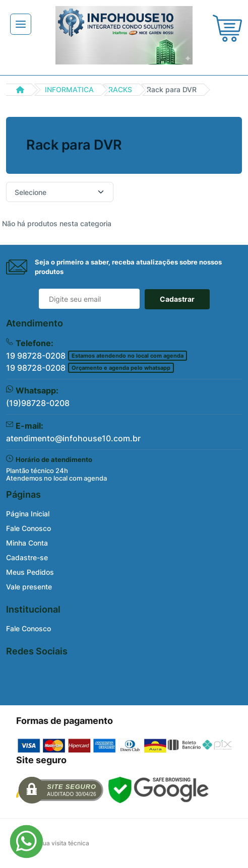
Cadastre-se (27, 557)
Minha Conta (27, 543)
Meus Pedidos (30, 572)
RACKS (120, 89)
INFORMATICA (69, 89)
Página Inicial (28, 514)
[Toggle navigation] (21, 24)
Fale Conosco (28, 528)
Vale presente (29, 587)
